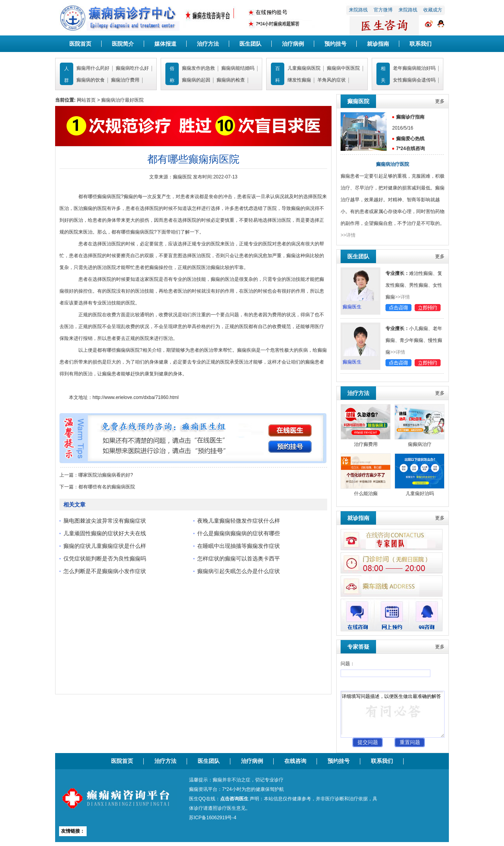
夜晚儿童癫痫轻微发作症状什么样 (239, 521)
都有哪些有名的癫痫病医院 (107, 487)
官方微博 (383, 10)
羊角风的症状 (332, 80)
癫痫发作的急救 (198, 68)
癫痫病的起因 (196, 80)
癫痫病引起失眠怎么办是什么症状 (239, 571)
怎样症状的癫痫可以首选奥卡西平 (239, 558)
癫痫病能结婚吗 (238, 68)
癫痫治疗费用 (125, 80)
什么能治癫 (366, 493)
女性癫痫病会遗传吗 (414, 80)
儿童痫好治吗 (420, 493)
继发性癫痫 (299, 80)
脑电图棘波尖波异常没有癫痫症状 (105, 521)
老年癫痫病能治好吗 (414, 68)
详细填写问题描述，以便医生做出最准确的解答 (393, 714)
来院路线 (358, 10)
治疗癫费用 (366, 444)
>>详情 (348, 235)
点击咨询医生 (234, 799)
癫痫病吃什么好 (132, 68)
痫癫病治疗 (420, 444)
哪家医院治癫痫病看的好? (106, 475)
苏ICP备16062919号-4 (213, 818)
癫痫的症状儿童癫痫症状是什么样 (105, 546)
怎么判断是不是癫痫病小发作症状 (105, 571)
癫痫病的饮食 (91, 80)
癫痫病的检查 (231, 80)
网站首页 (86, 100)
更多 (440, 101)
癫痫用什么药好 (93, 68)
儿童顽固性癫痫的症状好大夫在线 (105, 533)
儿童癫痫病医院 (304, 68)
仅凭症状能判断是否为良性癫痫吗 (105, 558)
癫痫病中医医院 (343, 68)
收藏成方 (433, 10)
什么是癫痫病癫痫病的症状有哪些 (239, 533)
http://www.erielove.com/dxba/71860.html (136, 397)
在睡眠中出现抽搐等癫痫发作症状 (239, 546)
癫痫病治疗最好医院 (122, 100)
